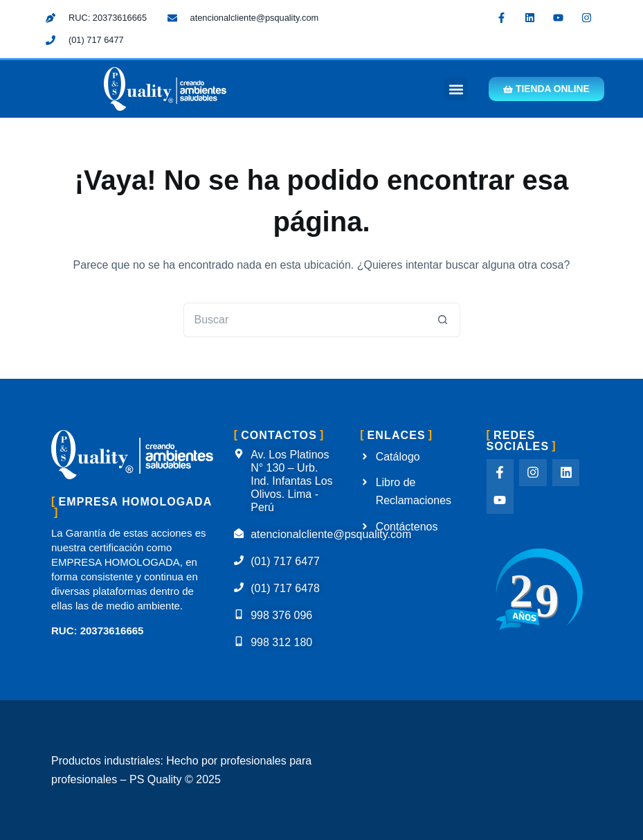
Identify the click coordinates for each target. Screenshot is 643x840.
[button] (450, 89)
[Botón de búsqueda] (443, 320)
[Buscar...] (305, 320)
